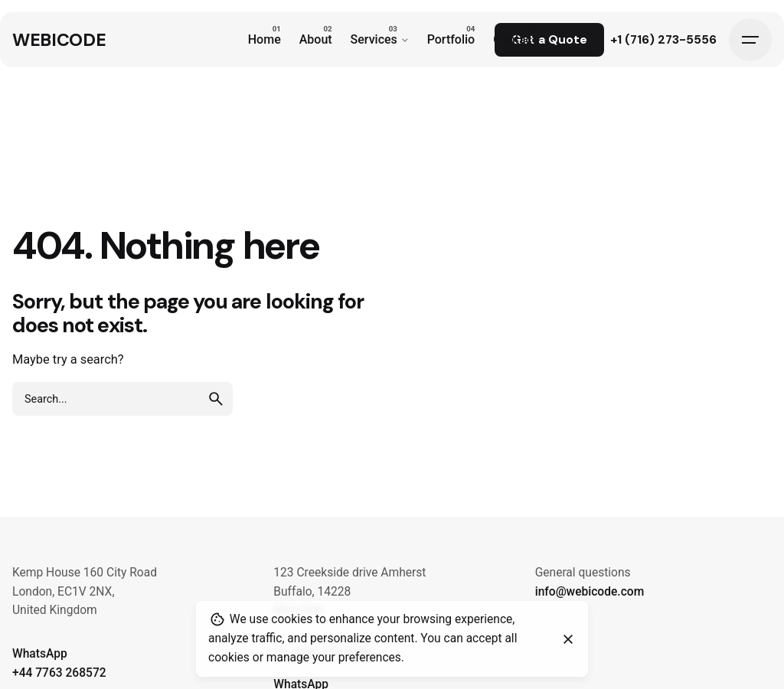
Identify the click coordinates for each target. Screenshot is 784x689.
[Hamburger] (750, 40)
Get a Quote (549, 40)
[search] (216, 399)
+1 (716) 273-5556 (663, 40)
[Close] (568, 639)
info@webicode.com (590, 592)
